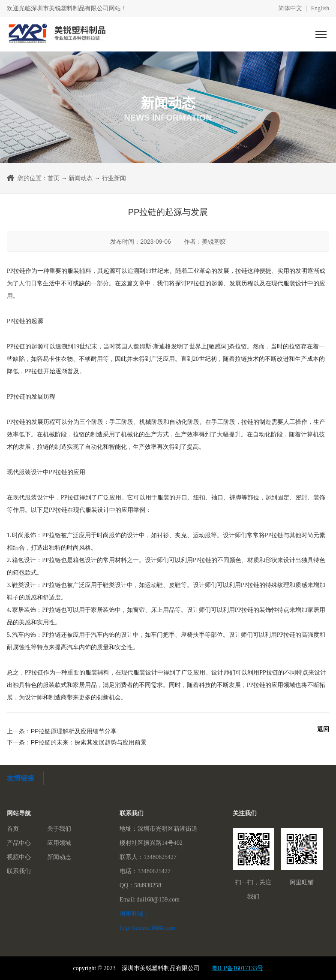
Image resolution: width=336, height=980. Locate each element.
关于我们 (59, 829)
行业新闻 (114, 178)
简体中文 (290, 9)
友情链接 (21, 778)
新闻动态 (81, 178)
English (320, 9)
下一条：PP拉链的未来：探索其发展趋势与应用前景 (77, 742)
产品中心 (19, 843)
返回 (323, 729)
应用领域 (59, 843)
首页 (54, 178)
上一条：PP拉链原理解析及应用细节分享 (62, 731)
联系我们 (19, 871)
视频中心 (19, 857)
